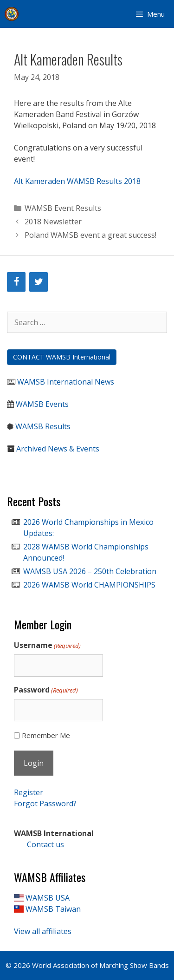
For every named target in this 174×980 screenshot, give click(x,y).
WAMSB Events (42, 404)
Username (47, 645)
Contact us (39, 844)
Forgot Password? (45, 804)
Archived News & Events (58, 449)
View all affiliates (43, 931)
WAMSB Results (43, 426)
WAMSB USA (48, 898)
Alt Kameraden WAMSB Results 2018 (77, 181)
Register (29, 792)
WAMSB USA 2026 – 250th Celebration (90, 571)
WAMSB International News (66, 382)
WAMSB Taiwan (53, 909)
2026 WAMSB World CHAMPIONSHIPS (89, 585)
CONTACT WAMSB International (62, 357)
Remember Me (46, 735)
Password (46, 690)
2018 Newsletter (53, 222)
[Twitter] (39, 282)
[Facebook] (16, 282)
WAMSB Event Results (63, 208)
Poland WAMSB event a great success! (90, 235)
